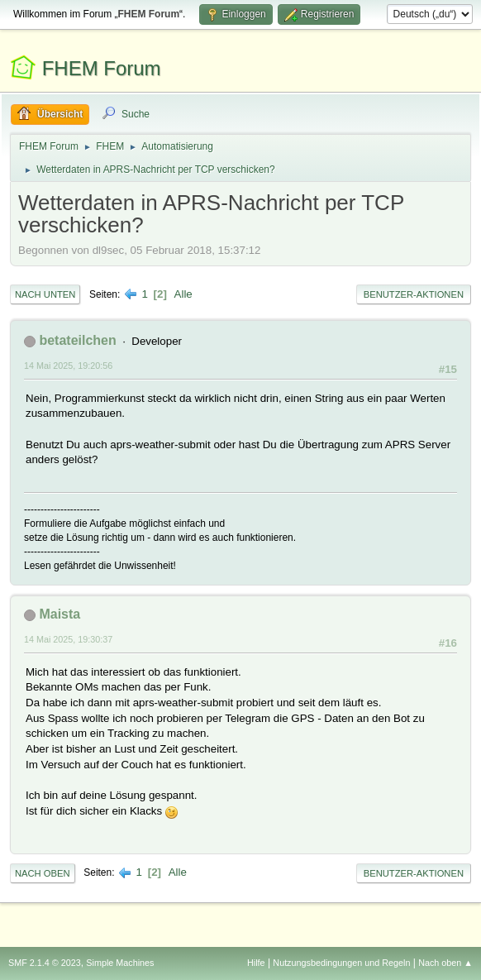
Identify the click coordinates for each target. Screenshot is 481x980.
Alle (183, 294)
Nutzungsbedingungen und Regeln (341, 963)
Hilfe (256, 963)
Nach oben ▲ (445, 963)
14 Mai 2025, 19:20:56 (68, 366)
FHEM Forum (102, 68)
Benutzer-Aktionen (414, 294)
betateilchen (77, 340)
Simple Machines (120, 963)
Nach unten (45, 294)
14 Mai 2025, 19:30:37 (68, 639)
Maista (60, 614)
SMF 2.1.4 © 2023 (45, 963)
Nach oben (43, 873)
